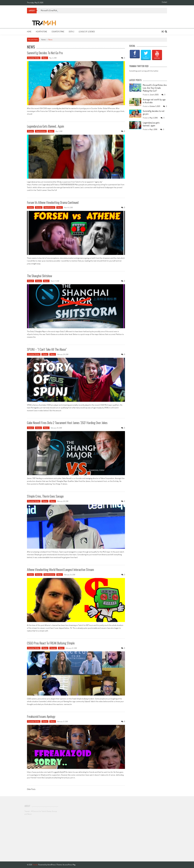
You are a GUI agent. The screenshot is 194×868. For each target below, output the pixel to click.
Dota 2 (72, 32)
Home (29, 32)
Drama (30, 131)
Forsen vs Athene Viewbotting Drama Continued (53, 202)
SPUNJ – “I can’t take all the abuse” (47, 349)
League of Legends (87, 32)
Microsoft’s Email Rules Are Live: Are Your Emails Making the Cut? (155, 88)
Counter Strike (58, 32)
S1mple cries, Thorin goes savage (45, 496)
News (45, 58)
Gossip (39, 207)
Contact (164, 2)
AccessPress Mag (69, 865)
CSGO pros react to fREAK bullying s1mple (51, 643)
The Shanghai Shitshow (40, 276)
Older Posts (31, 789)
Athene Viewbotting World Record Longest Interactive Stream (60, 569)
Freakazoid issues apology (41, 716)
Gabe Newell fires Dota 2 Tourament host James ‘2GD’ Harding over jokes (67, 423)
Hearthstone (42, 32)
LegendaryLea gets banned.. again (45, 126)
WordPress (52, 865)
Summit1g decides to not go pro (45, 53)
